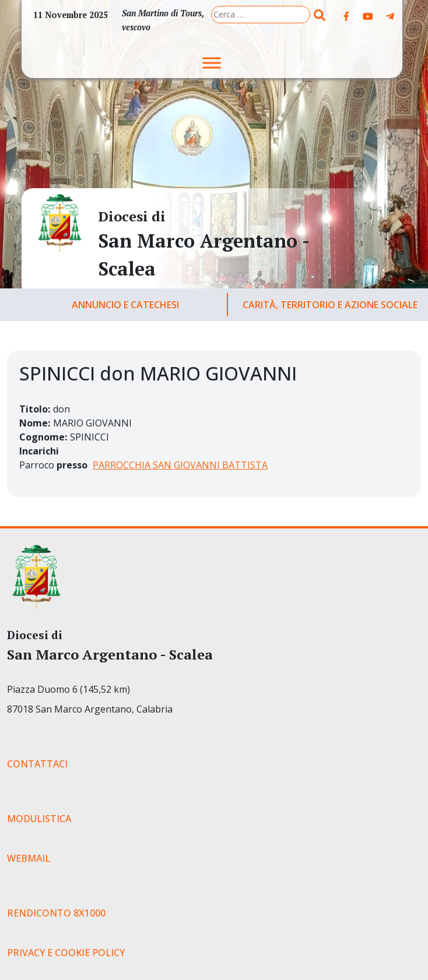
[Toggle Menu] (212, 63)
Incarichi (39, 451)
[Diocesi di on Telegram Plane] (390, 16)
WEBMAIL (29, 858)
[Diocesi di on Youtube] (368, 16)
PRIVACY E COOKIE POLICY (66, 953)
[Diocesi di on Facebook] (346, 16)
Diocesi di (132, 216)
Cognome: (43, 437)
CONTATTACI (37, 764)
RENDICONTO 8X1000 (56, 913)
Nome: (35, 423)
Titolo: (35, 409)
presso (72, 465)
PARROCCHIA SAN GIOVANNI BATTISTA (180, 465)
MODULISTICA (39, 819)
